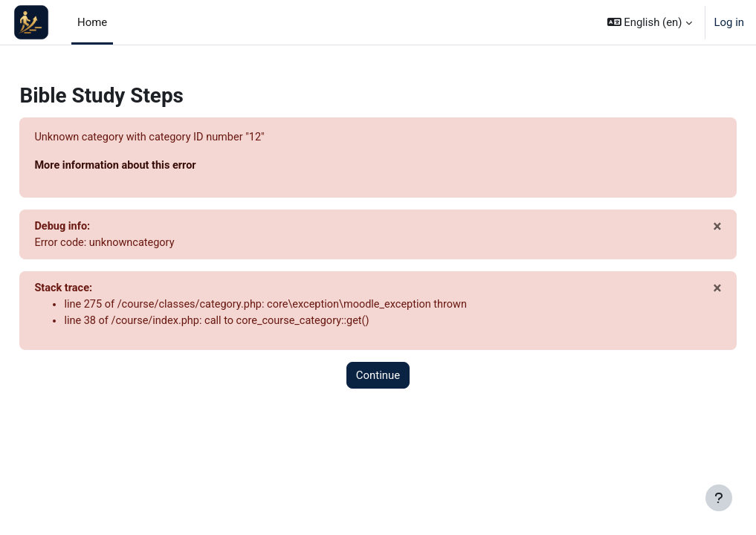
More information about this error (151, 166)
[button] (650, 22)
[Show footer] (719, 498)
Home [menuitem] (92, 22)
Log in (729, 22)
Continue (378, 378)
